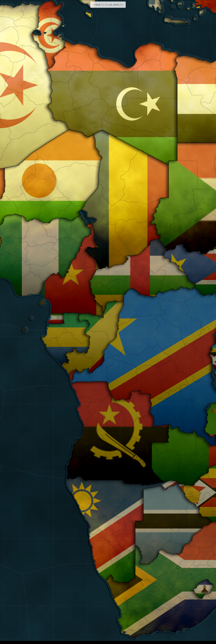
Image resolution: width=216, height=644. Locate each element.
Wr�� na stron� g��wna (108, 5)
